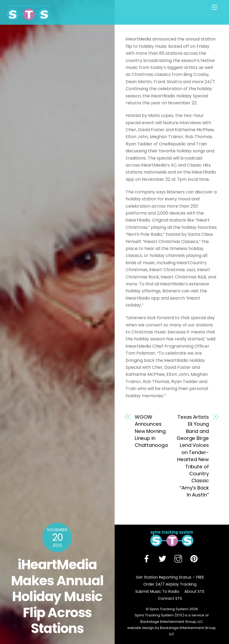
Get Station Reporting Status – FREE (170, 577)
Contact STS (170, 598)
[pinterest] (195, 559)
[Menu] (215, 7)
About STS (194, 591)
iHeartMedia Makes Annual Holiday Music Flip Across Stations (57, 596)
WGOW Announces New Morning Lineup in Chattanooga (151, 431)
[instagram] (179, 559)
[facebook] (148, 559)
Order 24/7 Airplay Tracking (170, 584)
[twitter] (163, 559)
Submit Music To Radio (157, 591)
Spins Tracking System (169, 609)
